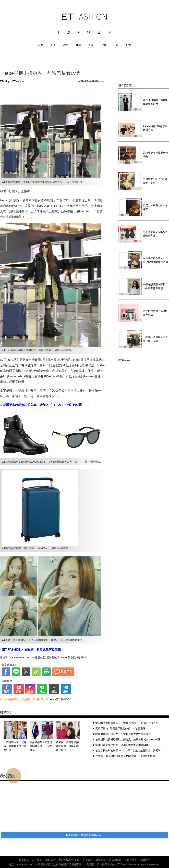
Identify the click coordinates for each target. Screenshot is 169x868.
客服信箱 (87, 860)
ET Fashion (84, 17)
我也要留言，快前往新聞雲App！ (84, 835)
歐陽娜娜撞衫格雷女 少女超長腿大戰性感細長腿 (123, 734)
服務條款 (101, 860)
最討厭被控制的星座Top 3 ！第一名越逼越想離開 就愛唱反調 (130, 750)
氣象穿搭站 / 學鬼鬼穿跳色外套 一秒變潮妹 (41, 746)
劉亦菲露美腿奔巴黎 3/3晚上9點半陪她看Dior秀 (123, 745)
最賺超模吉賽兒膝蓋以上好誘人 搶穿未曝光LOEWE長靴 (128, 739)
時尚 (66, 45)
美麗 (91, 45)
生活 (103, 45)
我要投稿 (24, 860)
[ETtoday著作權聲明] (57, 699)
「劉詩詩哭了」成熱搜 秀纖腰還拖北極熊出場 (15, 746)
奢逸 (78, 45)
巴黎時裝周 (53, 657)
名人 (53, 45)
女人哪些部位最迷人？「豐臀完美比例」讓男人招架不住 (127, 723)
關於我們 (50, 860)
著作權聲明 (131, 860)
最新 (41, 45)
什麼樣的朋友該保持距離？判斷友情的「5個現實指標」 (126, 756)
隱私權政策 (115, 860)
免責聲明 (145, 860)
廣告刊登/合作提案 (69, 860)
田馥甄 (72, 657)
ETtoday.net (130, 864)
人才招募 (37, 860)
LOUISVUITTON (20, 657)
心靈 (116, 45)
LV (32, 657)
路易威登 (40, 657)
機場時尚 (82, 657)
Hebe (64, 657)
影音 (128, 45)
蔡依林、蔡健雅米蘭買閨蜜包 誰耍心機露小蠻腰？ (67, 746)
